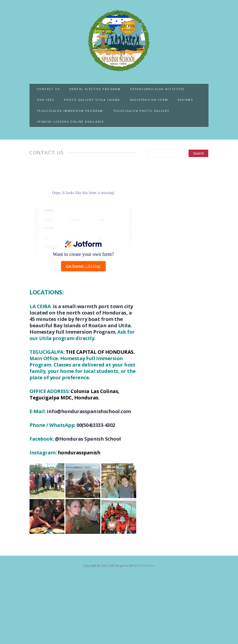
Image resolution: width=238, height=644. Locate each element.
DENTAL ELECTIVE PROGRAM (95, 89)
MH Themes (146, 565)
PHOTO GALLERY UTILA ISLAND (92, 100)
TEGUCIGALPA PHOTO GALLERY (141, 111)
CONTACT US (48, 89)
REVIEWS (185, 100)
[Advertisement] (178, 199)
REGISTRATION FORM (149, 100)
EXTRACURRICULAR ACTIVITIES (157, 89)
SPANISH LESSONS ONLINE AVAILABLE (71, 122)
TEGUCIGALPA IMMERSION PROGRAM (70, 111)
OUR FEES (45, 100)
